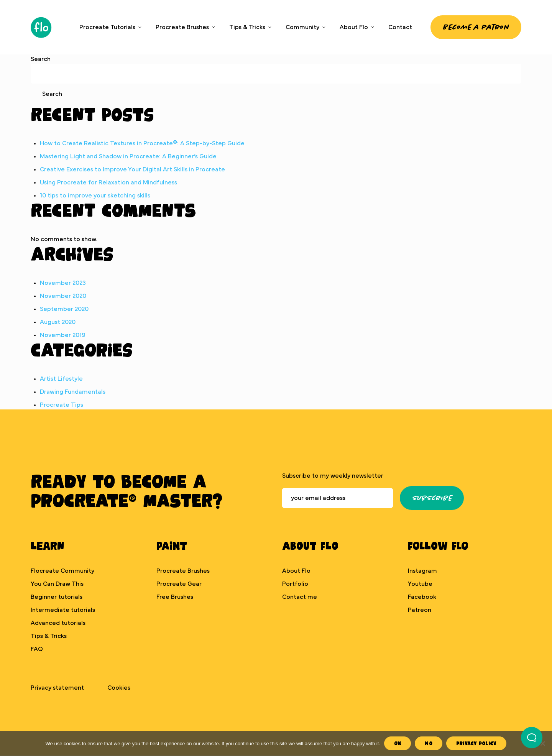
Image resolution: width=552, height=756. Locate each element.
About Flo (354, 27)
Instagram (422, 571)
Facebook (422, 597)
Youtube (420, 584)
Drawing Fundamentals (73, 392)
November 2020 (63, 296)
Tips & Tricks (247, 27)
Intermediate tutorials (63, 610)
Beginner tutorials (57, 597)
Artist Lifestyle (61, 379)
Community (302, 27)
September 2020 (64, 309)
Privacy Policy (476, 743)
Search (41, 59)
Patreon (420, 610)
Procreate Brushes (182, 27)
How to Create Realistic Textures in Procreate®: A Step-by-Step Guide (142, 143)
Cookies (119, 688)
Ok (398, 743)
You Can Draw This (57, 584)
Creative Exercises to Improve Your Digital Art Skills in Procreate (132, 169)
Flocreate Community (62, 571)
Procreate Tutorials (107, 27)
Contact (400, 27)
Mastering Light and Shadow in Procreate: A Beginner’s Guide (128, 156)
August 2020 (58, 322)
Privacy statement (57, 688)
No (429, 743)
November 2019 (63, 335)
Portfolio (295, 584)
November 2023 (63, 283)
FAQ (37, 649)
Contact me (300, 597)
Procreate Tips (62, 405)
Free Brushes (175, 597)
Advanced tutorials (58, 623)
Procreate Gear (179, 584)
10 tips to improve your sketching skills (95, 196)
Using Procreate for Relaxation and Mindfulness (108, 182)
